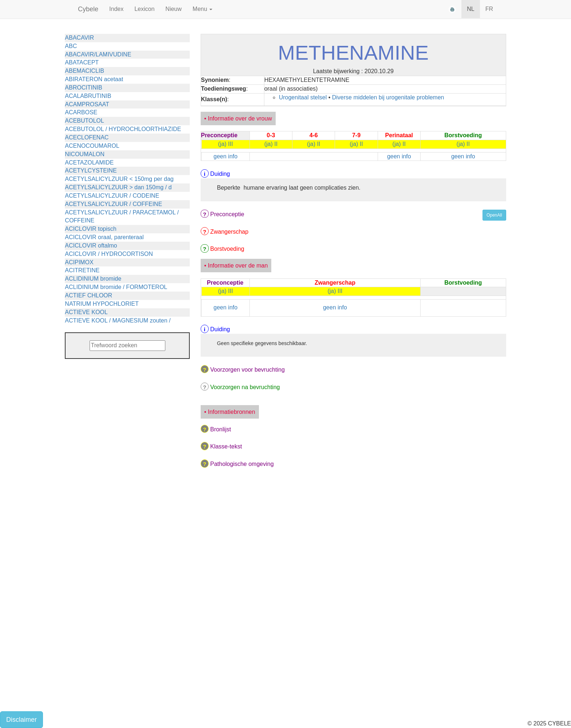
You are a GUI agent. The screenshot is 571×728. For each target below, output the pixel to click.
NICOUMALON (84, 154)
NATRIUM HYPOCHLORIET (102, 304)
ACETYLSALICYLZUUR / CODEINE (112, 196)
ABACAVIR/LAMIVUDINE (98, 54)
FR (489, 9)
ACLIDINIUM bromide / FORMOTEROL (116, 287)
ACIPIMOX (79, 262)
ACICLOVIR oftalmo (91, 246)
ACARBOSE (81, 112)
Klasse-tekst (226, 446)
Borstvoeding (227, 249)
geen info (225, 156)
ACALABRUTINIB (88, 96)
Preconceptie (227, 214)
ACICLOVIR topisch (90, 229)
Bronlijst (220, 429)
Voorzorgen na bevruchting (245, 387)
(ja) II (271, 144)
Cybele (88, 9)
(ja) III (226, 144)
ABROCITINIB (83, 88)
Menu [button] (202, 9)
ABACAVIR (79, 38)
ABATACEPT (82, 62)
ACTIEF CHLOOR (88, 295)
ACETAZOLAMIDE (89, 163)
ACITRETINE (82, 270)
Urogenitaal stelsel (303, 97)
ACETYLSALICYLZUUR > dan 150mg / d (118, 187)
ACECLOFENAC (87, 137)
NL (470, 9)
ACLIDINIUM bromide (93, 279)
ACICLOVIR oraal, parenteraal (104, 237)
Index (116, 9)
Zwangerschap (229, 232)
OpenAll (494, 215)
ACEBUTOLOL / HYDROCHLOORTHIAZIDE (123, 129)
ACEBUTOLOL (84, 121)
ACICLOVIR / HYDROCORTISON (109, 254)
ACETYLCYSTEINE (91, 171)
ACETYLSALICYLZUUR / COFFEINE (113, 204)
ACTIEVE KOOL (86, 312)
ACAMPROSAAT (87, 104)
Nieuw (173, 9)
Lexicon (144, 9)
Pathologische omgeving (242, 464)
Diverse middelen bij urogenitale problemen (388, 97)
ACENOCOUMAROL (92, 146)
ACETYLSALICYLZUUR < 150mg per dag (119, 179)
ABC (71, 46)
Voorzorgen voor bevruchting (247, 370)
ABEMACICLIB (84, 71)
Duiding (220, 174)
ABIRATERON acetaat (94, 79)
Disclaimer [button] (21, 720)
